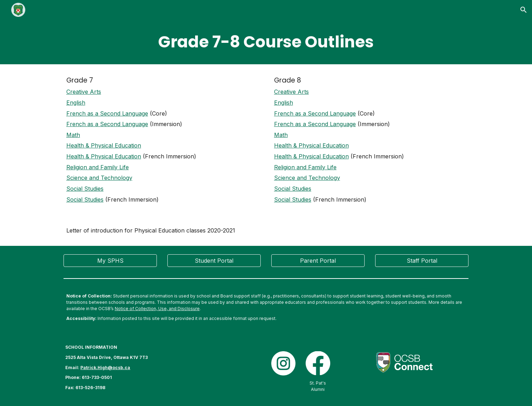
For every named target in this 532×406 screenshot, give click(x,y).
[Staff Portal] (422, 261)
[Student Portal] (214, 261)
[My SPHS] (110, 261)
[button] (524, 10)
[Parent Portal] (318, 261)
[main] (266, 42)
